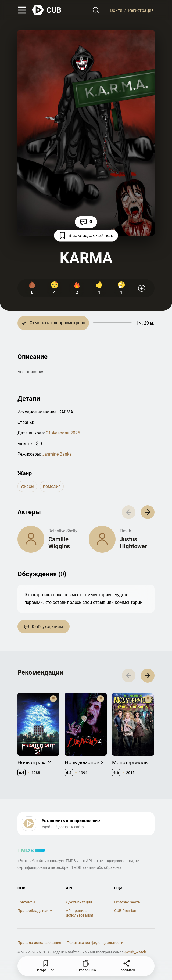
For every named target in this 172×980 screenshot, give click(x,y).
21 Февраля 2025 (63, 433)
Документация (79, 902)
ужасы (27, 486)
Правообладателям (35, 911)
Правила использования (39, 943)
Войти (116, 10)
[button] (148, 512)
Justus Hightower (133, 543)
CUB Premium (126, 911)
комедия (52, 486)
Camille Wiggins (59, 543)
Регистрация (141, 10)
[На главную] (47, 10)
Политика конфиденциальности (95, 943)
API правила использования (80, 913)
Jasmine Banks (57, 454)
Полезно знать (127, 902)
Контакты (26, 902)
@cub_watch (135, 952)
